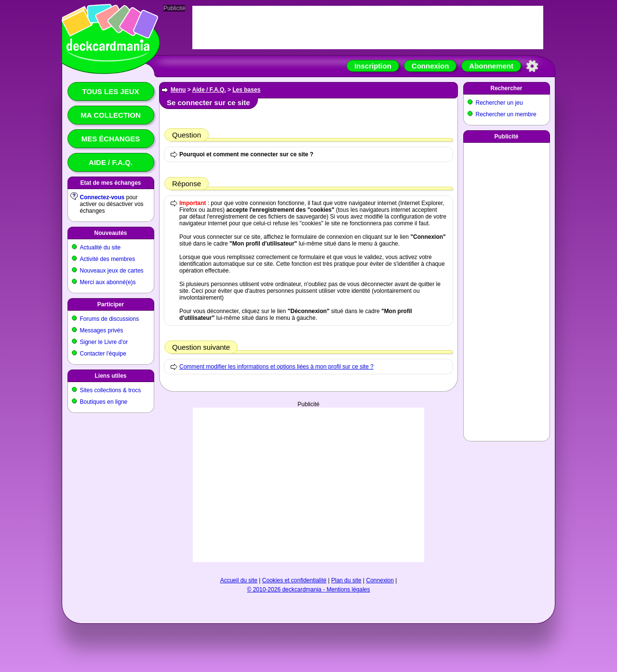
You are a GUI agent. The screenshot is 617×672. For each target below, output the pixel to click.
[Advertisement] (308, 485)
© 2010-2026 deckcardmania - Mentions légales (309, 590)
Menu (178, 90)
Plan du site (346, 580)
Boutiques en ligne (104, 402)
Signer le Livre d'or (104, 342)
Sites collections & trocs (111, 390)
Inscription (373, 66)
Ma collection (110, 115)
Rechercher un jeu (499, 103)
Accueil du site (239, 580)
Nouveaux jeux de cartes (112, 271)
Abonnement (491, 66)
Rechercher (506, 88)
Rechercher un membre (506, 114)
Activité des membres (108, 259)
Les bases (246, 90)
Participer (111, 304)
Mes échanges (111, 139)
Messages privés (102, 330)
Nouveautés (110, 233)
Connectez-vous (102, 197)
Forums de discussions (110, 319)
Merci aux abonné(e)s (108, 282)
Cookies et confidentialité (294, 580)
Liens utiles (110, 376)
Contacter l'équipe (103, 354)
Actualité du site (101, 247)
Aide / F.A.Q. (111, 162)
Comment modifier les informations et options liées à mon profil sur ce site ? (276, 367)
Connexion (430, 66)
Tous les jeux (110, 91)
